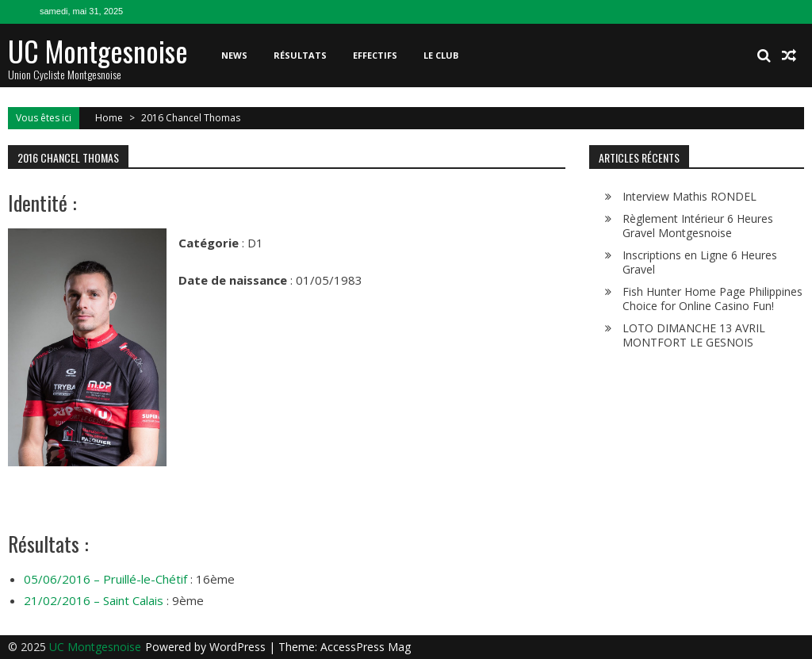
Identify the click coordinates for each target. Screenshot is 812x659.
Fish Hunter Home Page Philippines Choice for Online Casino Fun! (712, 299)
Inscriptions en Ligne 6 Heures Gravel (700, 262)
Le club (441, 55)
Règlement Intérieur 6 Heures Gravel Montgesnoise (698, 226)
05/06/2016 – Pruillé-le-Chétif (105, 579)
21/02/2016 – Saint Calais (94, 600)
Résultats (300, 55)
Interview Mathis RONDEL (689, 196)
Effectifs (375, 55)
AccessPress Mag (366, 647)
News (234, 55)
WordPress (239, 647)
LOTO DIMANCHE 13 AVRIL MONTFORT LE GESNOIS (694, 335)
